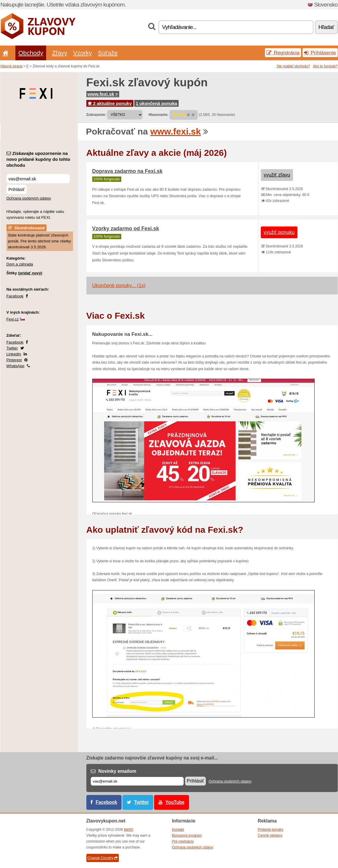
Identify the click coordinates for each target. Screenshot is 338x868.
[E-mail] (137, 781)
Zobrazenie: (96, 115)
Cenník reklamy (270, 835)
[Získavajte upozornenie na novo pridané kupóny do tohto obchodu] (38, 179)
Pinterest (14, 360)
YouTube (175, 802)
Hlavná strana (12, 66)
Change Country (103, 858)
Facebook (15, 296)
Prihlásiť (17, 189)
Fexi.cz (13, 319)
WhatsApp (16, 366)
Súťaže (108, 53)
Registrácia (283, 53)
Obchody (31, 53)
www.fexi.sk (103, 94)
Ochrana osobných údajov (29, 198)
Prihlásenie (320, 53)
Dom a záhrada (20, 264)
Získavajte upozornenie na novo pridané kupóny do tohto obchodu (38, 159)
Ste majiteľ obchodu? (293, 66)
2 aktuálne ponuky (110, 103)
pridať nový (30, 273)
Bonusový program (187, 835)
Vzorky (83, 53)
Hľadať (326, 27)
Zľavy (60, 53)
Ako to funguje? (325, 66)
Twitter (12, 348)
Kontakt (178, 830)
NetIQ (128, 830)
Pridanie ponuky (271, 830)
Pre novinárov (183, 841)
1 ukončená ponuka (156, 103)
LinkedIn (14, 354)
